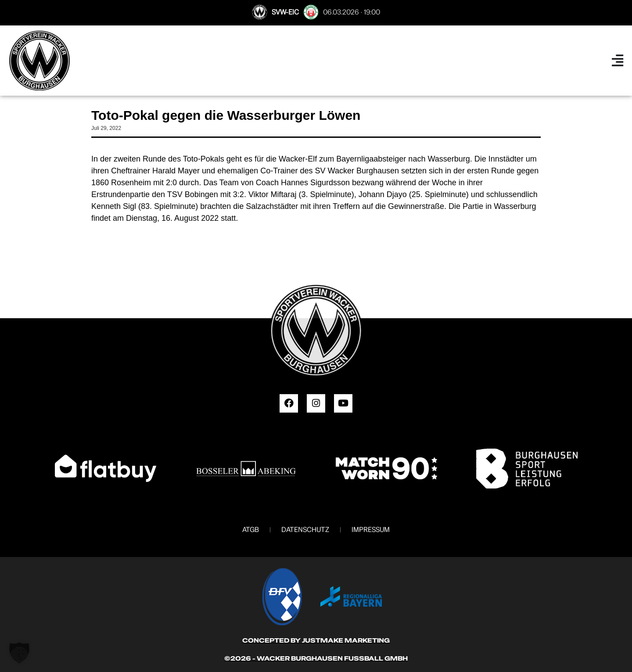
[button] (19, 653)
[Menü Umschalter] (618, 61)
